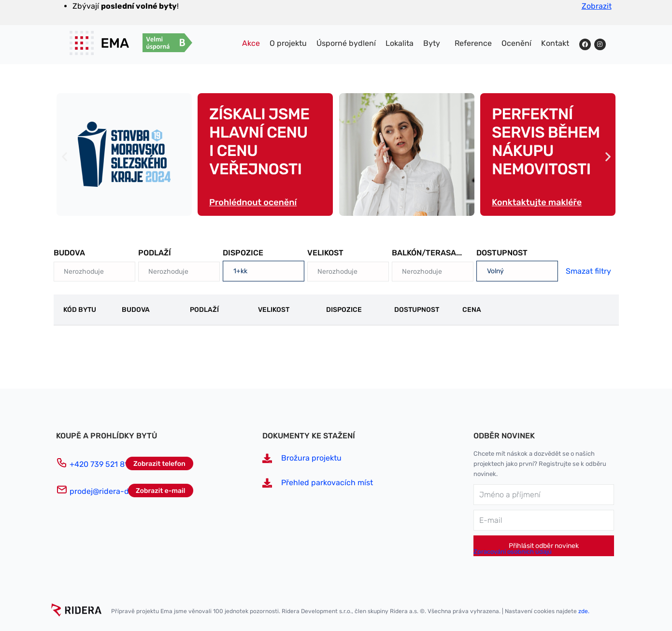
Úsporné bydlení (346, 43)
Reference (473, 43)
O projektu (288, 43)
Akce (251, 43)
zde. (584, 611)
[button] (64, 156)
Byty (432, 43)
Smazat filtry (588, 271)
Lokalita (400, 43)
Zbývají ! (126, 6)
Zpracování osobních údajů (513, 552)
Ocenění (516, 43)
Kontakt (555, 43)
